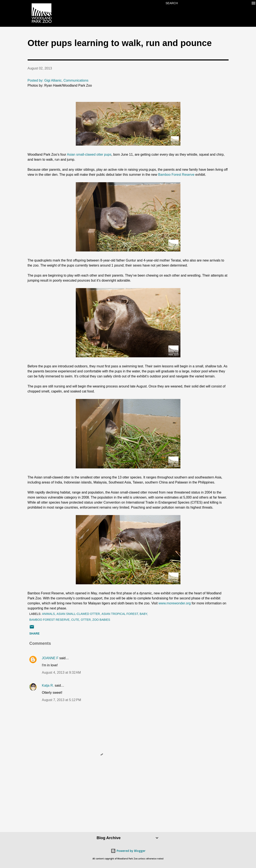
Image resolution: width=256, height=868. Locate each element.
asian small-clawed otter (78, 614)
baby (143, 614)
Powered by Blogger (128, 851)
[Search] (172, 3)
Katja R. (48, 685)
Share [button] (34, 633)
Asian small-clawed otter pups (89, 154)
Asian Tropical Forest (120, 614)
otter (86, 620)
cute (75, 620)
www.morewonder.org (175, 603)
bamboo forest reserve (49, 620)
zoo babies (101, 620)
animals (48, 614)
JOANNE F (50, 658)
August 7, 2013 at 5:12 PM (61, 700)
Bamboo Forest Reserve (176, 175)
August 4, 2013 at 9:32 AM (61, 672)
